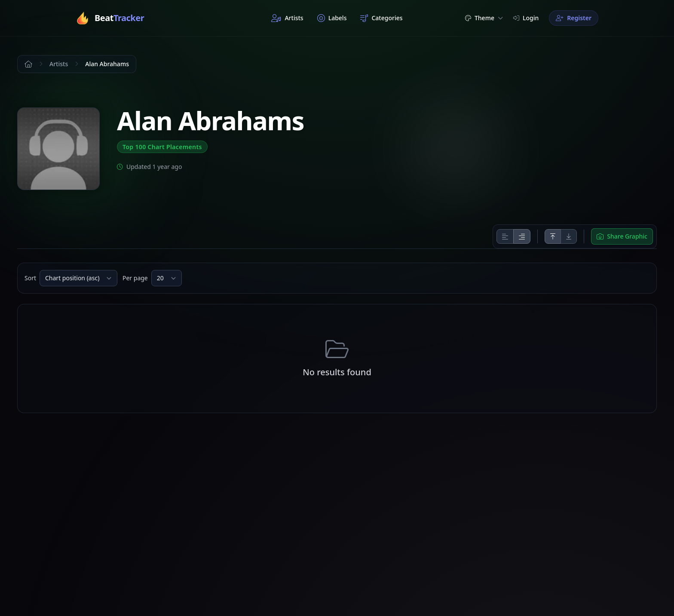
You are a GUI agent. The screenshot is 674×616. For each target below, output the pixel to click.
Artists (287, 18)
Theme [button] (484, 18)
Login (526, 18)
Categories (381, 18)
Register (574, 18)
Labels (332, 18)
